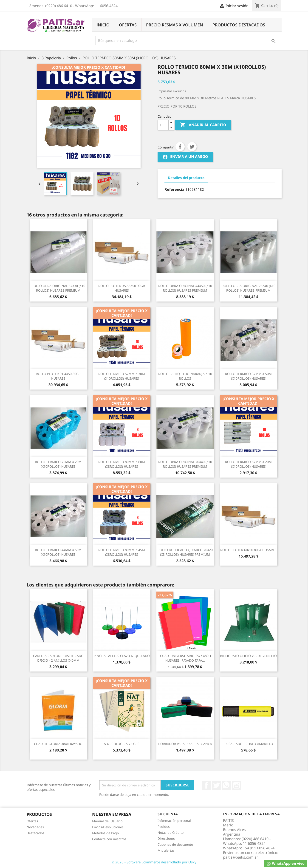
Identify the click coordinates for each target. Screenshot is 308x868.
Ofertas (128, 25)
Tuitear (192, 147)
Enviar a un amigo (185, 157)
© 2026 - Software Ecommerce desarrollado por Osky (154, 862)
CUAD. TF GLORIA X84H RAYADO (58, 744)
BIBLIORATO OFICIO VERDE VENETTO (248, 656)
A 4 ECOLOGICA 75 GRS (122, 744)
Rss (226, 785)
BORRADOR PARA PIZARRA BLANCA (185, 744)
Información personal (174, 821)
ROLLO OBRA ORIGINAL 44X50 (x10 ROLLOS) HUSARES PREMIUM (185, 288)
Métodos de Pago (105, 833)
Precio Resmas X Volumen (175, 25)
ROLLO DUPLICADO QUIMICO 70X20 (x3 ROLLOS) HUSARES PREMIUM (185, 552)
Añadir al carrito (203, 125)
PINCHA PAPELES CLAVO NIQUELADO (122, 656)
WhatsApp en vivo (285, 864)
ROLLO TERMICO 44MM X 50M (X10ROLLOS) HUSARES (58, 552)
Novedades (35, 827)
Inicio (103, 25)
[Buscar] (187, 40)
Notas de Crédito (171, 832)
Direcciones (167, 838)
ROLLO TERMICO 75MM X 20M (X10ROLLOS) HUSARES (58, 464)
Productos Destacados (239, 25)
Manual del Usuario (107, 821)
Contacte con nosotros (109, 839)
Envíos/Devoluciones (108, 827)
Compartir (180, 147)
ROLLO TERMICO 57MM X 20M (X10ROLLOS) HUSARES (248, 464)
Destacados (35, 833)
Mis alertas (166, 850)
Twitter (216, 785)
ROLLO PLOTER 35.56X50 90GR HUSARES (122, 288)
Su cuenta (168, 814)
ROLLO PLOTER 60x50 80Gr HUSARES (248, 550)
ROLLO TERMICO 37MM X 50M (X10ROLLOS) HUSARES (248, 376)
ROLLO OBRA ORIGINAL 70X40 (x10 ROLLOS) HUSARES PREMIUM (185, 464)
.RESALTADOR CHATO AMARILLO (248, 744)
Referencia (174, 189)
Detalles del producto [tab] (186, 178)
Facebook (206, 785)
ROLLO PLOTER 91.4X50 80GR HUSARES (58, 376)
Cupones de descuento (175, 844)
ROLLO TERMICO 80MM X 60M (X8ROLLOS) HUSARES (122, 464)
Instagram (237, 785)
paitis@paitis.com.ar (241, 857)
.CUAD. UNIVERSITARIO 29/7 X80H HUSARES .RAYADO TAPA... (185, 658)
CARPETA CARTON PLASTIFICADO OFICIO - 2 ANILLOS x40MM (58, 658)
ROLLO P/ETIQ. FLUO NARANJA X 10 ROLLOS (185, 376)
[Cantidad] (163, 125)
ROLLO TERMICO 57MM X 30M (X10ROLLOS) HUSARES (122, 376)
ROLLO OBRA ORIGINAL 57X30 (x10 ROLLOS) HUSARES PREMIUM (58, 288)
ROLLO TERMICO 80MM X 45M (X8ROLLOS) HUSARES (122, 552)
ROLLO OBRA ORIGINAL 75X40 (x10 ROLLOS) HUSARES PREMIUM (249, 288)
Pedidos (164, 827)
